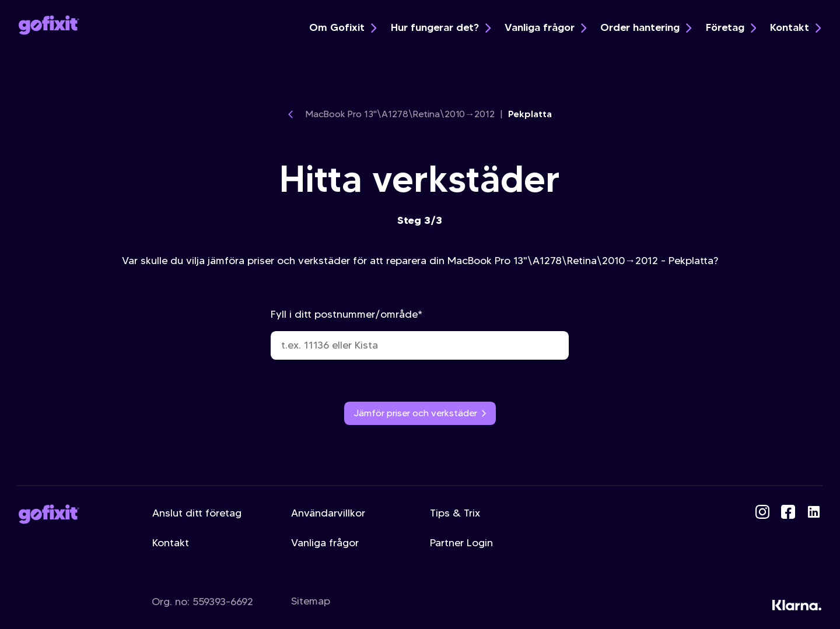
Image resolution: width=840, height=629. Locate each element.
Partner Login (461, 543)
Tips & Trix (455, 513)
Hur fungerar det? (441, 27)
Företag (731, 27)
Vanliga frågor (545, 27)
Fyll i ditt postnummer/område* (420, 334)
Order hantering (646, 27)
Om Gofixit (343, 27)
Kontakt (795, 27)
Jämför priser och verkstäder (420, 413)
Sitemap (311, 601)
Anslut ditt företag (197, 513)
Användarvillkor (328, 513)
